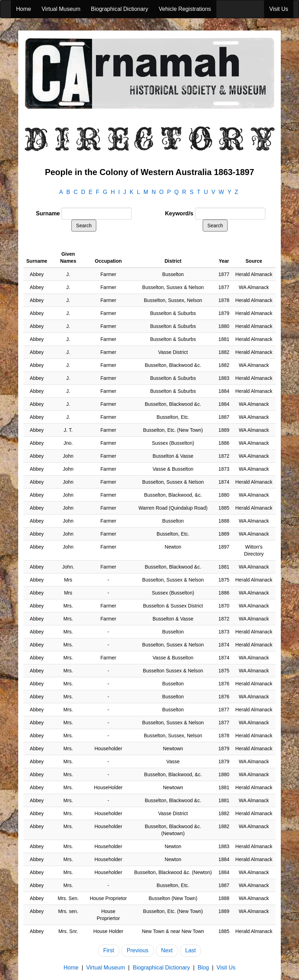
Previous (138, 950)
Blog (203, 968)
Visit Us (279, 9)
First (109, 950)
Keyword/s (179, 213)
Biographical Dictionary (120, 9)
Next (167, 950)
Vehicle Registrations (185, 9)
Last (190, 950)
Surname (48, 213)
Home (24, 9)
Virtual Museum (61, 9)
